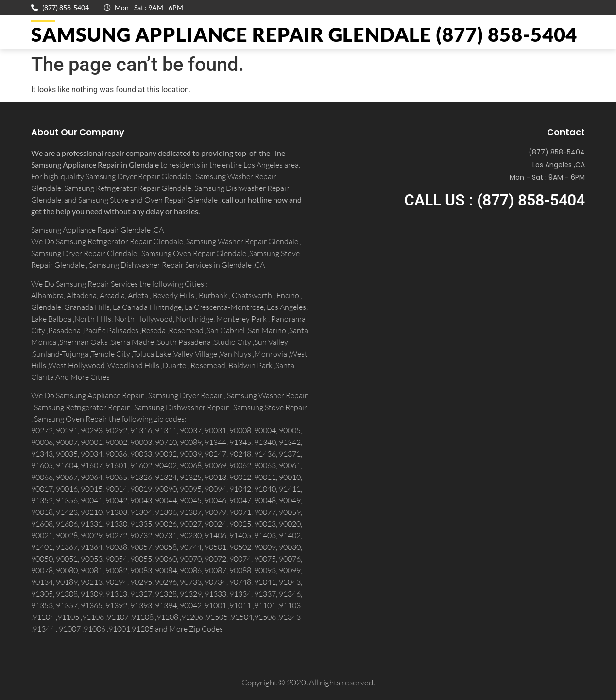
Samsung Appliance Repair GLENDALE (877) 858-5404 (304, 34)
